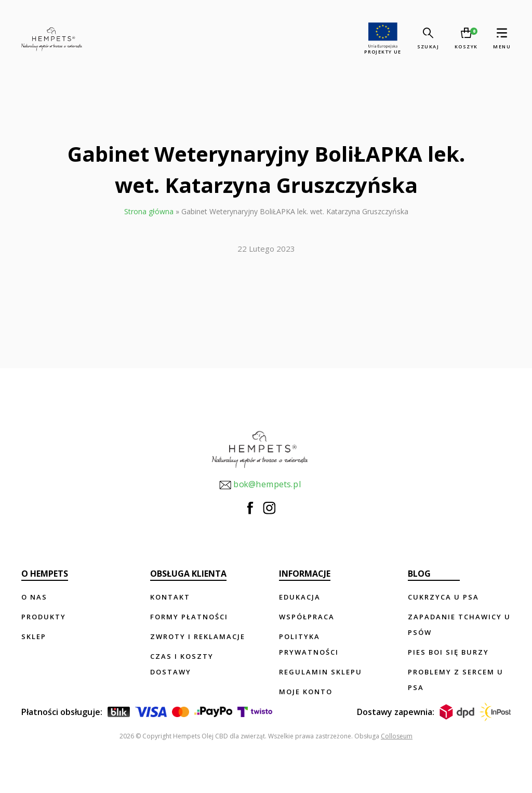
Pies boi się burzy (448, 652)
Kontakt (170, 597)
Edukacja (300, 597)
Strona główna (149, 211)
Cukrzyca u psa (443, 597)
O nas (34, 597)
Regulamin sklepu (321, 672)
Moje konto (306, 692)
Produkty (44, 617)
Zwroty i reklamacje (198, 636)
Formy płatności (189, 617)
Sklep (34, 636)
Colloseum (397, 736)
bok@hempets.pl (260, 485)
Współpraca (307, 617)
